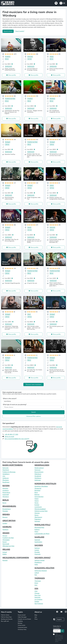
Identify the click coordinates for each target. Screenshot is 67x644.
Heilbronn (6, 478)
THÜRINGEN (40, 578)
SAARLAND (39, 537)
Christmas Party (22, 629)
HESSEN (6, 533)
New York (38, 595)
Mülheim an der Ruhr (41, 511)
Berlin (4, 503)
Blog (36, 615)
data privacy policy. (58, 641)
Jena (36, 585)
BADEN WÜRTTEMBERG (13, 465)
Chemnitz (37, 554)
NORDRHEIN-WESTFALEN (45, 484)
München (5, 488)
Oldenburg (38, 474)
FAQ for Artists (5, 615)
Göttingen (38, 480)
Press (36, 619)
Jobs (36, 617)
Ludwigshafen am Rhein (42, 534)
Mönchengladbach (40, 509)
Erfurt (36, 583)
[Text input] (57, 631)
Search (33, 412)
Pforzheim (6, 480)
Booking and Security (7, 619)
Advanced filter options (33, 416)
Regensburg (6, 493)
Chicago (37, 593)
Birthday (20, 623)
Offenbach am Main (8, 546)
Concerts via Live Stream (24, 619)
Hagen (37, 499)
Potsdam (5, 511)
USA (36, 588)
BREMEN (6, 514)
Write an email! (9, 437)
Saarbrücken (38, 542)
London (5, 523)
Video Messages (22, 617)
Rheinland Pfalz (39, 527)
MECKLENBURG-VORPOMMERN (16, 558)
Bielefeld (37, 490)
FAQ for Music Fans (6, 617)
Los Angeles (38, 599)
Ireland (5, 552)
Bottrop (37, 495)
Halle (36, 564)
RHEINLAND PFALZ (42, 525)
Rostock (5, 560)
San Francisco (39, 604)
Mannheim (6, 470)
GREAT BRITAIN (9, 521)
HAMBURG (7, 527)
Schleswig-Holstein (41, 571)
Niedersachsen (39, 468)
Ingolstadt (6, 495)
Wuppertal (38, 488)
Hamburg (5, 530)
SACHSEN (39, 545)
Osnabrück (38, 476)
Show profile (12, 75)
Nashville (37, 597)
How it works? (20, 31)
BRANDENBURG (9, 506)
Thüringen (38, 581)
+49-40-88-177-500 (11, 434)
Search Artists (8, 31)
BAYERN (6, 486)
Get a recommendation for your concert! (17, 439)
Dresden (37, 552)
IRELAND (6, 549)
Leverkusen (38, 507)
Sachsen (37, 548)
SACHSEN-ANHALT (43, 558)
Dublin (5, 554)
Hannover (38, 470)
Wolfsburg (38, 478)
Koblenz (37, 530)
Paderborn (38, 519)
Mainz (36, 532)
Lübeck (37, 573)
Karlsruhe (5, 468)
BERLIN (6, 500)
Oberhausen (38, 517)
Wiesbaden (6, 540)
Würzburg (6, 497)
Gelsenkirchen (39, 497)
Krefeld (37, 505)
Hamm (37, 501)
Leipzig (37, 550)
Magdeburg (38, 562)
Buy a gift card (5, 621)
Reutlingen (6, 482)
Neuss (37, 515)
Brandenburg (7, 509)
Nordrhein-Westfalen (41, 486)
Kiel (36, 575)
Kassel (5, 542)
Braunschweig (39, 472)
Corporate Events (22, 627)
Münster (37, 513)
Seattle (37, 602)
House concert (22, 615)
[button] (62, 3)
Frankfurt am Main (8, 538)
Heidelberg (6, 474)
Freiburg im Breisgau (9, 472)
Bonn (36, 493)
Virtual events (22, 625)
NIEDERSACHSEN (42, 465)
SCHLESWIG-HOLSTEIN (44, 568)
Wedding (20, 621)
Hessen (5, 536)
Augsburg (6, 490)
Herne (36, 503)
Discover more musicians (33, 384)
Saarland (37, 540)
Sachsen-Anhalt (40, 560)
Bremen (5, 517)
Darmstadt (6, 544)
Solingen (37, 521)
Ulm (4, 476)
